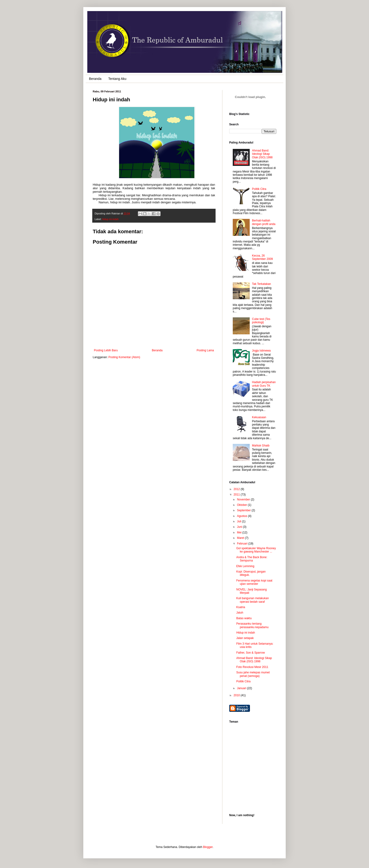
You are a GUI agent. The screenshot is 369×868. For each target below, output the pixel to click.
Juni (240, 527)
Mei (240, 532)
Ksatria (241, 607)
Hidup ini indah (246, 633)
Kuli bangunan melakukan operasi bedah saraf (253, 600)
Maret (241, 538)
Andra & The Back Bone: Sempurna (252, 559)
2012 (237, 489)
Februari (243, 544)
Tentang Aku (117, 79)
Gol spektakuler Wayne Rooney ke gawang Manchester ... (256, 550)
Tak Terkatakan (262, 284)
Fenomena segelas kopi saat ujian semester (254, 582)
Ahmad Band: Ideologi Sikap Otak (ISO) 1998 (262, 154)
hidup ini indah (110, 219)
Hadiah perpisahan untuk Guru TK (264, 384)
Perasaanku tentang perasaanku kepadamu (252, 625)
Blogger (208, 847)
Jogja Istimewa (261, 351)
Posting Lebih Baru (106, 350)
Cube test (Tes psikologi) (261, 321)
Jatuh (240, 613)
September (244, 510)
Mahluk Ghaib (261, 446)
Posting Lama (205, 350)
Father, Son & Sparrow (251, 653)
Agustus (243, 516)
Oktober (242, 505)
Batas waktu (244, 618)
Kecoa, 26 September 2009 (263, 257)
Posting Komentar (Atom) (124, 357)
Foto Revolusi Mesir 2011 (252, 667)
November (244, 500)
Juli (239, 521)
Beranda (95, 79)
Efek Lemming (245, 566)
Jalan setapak (245, 638)
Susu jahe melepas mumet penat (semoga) (253, 674)
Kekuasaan (259, 417)
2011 (237, 495)
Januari (242, 688)
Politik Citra (259, 189)
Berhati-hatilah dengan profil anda (264, 222)
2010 (237, 695)
